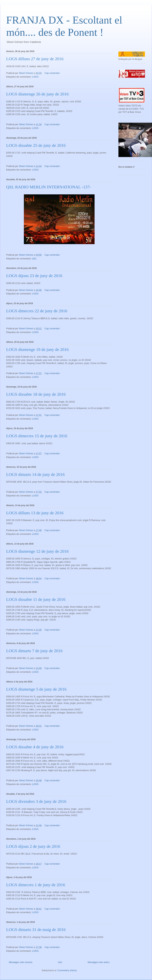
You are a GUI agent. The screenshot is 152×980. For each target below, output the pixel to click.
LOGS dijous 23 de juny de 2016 (34, 276)
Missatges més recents (21, 962)
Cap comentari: (53, 73)
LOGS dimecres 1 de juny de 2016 (36, 885)
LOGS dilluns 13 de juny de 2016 (35, 513)
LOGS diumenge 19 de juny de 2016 (37, 349)
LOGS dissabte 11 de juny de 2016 (36, 599)
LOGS (35, 77)
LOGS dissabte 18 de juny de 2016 (36, 394)
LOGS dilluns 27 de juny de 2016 (35, 59)
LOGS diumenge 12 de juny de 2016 (37, 551)
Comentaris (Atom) (67, 970)
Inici (60, 962)
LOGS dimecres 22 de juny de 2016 (37, 311)
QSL (34, 259)
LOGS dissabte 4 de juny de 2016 (35, 747)
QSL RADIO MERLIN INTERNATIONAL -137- (49, 187)
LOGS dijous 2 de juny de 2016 (33, 846)
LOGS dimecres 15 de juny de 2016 (37, 436)
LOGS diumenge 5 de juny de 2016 (36, 689)
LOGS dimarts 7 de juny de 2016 (34, 651)
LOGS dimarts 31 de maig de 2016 (36, 930)
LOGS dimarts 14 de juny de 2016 (35, 474)
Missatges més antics (99, 962)
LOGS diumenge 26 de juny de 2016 (37, 94)
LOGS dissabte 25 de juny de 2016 (36, 145)
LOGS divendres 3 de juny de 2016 (36, 801)
